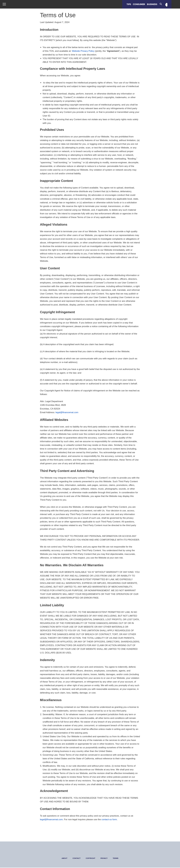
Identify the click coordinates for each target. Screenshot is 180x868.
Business (155, 4)
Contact (77, 858)
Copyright (90, 858)
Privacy (104, 858)
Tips (131, 4)
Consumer (141, 4)
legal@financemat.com (67, 412)
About (64, 858)
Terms (116, 858)
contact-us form (109, 819)
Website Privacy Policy (83, 51)
